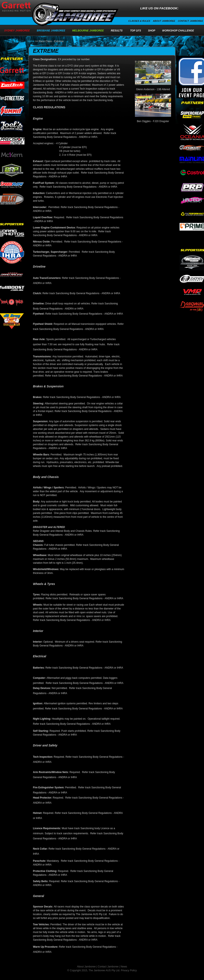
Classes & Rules (139, 21)
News (124, 967)
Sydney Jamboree (17, 31)
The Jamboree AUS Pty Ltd (104, 970)
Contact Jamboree (190, 21)
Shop (152, 31)
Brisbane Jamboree (51, 31)
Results (117, 31)
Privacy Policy (129, 970)
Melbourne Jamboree (88, 31)
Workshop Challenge (178, 31)
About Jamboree (164, 21)
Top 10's (136, 31)
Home (31, 41)
